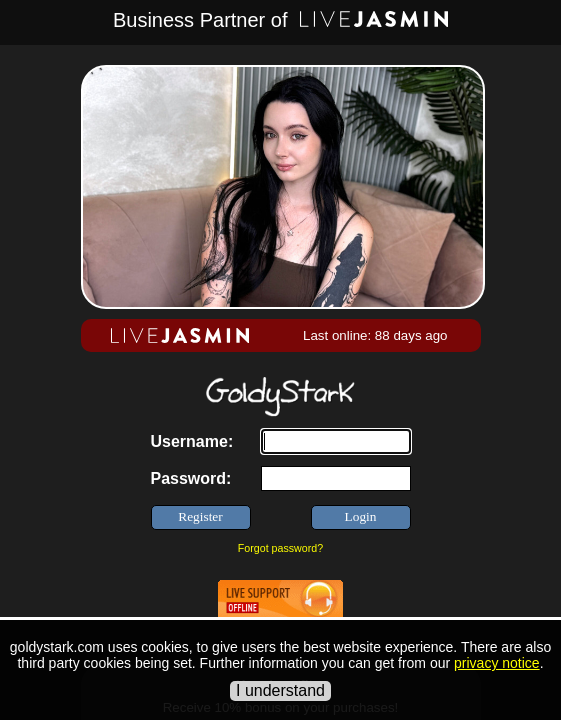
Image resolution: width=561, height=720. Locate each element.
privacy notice (497, 663)
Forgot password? (280, 548)
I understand (280, 690)
